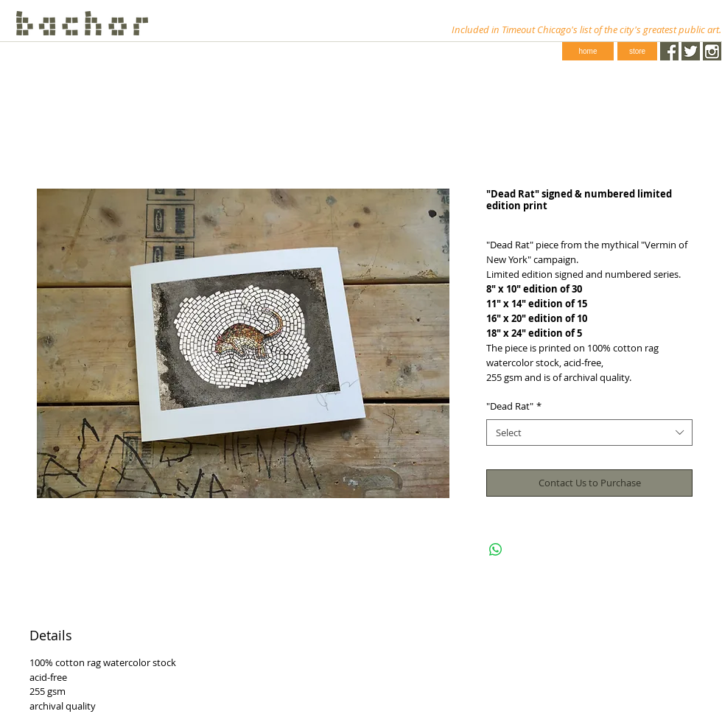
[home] (588, 51)
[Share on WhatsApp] (496, 550)
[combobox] (589, 433)
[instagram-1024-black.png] (712, 51)
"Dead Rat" (514, 406)
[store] (637, 51)
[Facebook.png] (669, 51)
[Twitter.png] (691, 51)
